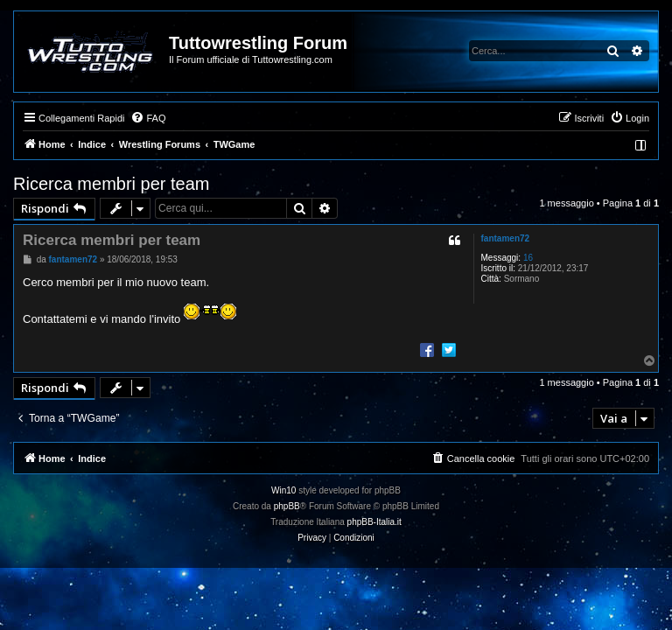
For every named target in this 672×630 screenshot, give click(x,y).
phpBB (287, 506)
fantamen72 (506, 238)
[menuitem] (148, 118)
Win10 (283, 490)
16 (528, 258)
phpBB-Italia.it (374, 522)
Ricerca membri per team (112, 184)
